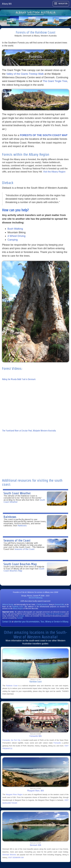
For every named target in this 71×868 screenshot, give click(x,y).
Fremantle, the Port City (11, 740)
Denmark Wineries (9, 855)
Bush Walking (15, 229)
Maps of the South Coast (55, 614)
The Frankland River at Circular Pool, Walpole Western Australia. (29, 431)
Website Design (8, 604)
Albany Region (18, 608)
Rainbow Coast (18, 607)
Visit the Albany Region (54, 172)
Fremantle (57, 743)
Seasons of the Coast (17, 540)
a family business (42, 604)
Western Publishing (36, 598)
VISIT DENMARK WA (16, 858)
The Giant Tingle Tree (55, 81)
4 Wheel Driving (16, 236)
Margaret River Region (14, 795)
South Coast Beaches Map (20, 564)
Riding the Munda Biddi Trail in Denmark (19, 379)
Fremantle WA (35, 736)
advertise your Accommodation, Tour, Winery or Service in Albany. (41, 622)
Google (21, 616)
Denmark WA (59, 604)
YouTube (20, 618)
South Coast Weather (17, 493)
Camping (13, 240)
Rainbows (10, 517)
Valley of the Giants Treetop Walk (25, 74)
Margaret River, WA (35, 791)
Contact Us (7, 622)
